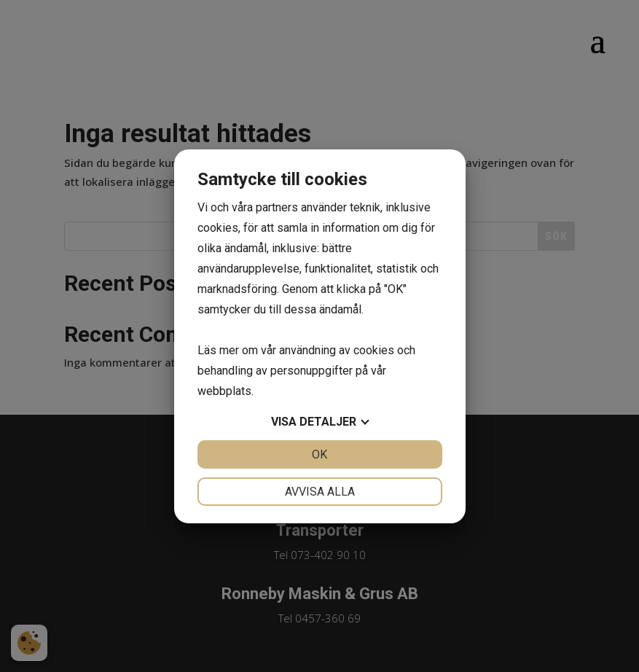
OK (319, 454)
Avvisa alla (320, 492)
